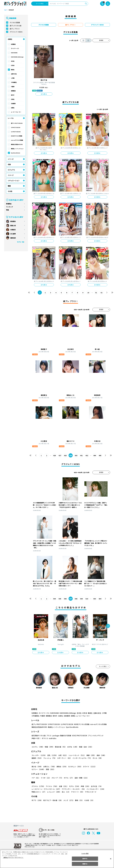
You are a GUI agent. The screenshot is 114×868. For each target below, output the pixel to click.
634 (100, 599)
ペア (36, 778)
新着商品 (9, 204)
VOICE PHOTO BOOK (79, 736)
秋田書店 (13, 44)
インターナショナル (82, 758)
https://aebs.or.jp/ (29, 847)
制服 (49, 747)
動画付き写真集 (65, 736)
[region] (57, 859)
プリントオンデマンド (95, 736)
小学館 (13, 78)
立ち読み (44, 94)
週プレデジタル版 (16, 26)
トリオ (46, 778)
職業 (9, 186)
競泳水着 (60, 747)
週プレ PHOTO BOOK (17, 123)
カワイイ (89, 767)
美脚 (90, 755)
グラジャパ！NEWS (16, 32)
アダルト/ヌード (90, 792)
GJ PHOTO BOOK (16, 132)
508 (76, 599)
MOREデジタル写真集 (17, 136)
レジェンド (54, 792)
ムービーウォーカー (16, 112)
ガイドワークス (15, 48)
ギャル (97, 758)
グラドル (38, 786)
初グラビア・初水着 (53, 800)
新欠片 (13, 95)
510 (87, 599)
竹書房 (13, 87)
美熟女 (61, 767)
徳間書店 (13, 91)
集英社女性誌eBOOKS (17, 144)
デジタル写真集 (15, 23)
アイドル (52, 786)
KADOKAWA (14, 53)
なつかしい (75, 767)
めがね (72, 747)
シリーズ (11, 159)
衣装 (9, 164)
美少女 (37, 767)
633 (95, 599)
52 (101, 293)
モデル (74, 786)
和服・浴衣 (85, 747)
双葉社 (13, 108)
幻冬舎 (13, 65)
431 (81, 455)
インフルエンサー (95, 789)
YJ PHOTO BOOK (15, 127)
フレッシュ (50, 758)
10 (88, 293)
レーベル (11, 118)
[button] (108, 626)
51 (96, 293)
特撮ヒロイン (39, 792)
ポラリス (45, 738)
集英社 (13, 70)
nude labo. (53, 738)
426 (54, 455)
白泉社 (13, 99)
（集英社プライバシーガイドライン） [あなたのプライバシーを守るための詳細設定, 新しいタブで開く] (13, 858)
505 (60, 599)
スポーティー (64, 758)
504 (54, 599)
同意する (85, 864)
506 (65, 599)
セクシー (103, 767)
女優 (63, 786)
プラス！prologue (53, 736)
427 (60, 455)
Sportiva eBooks (16, 153)
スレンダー (39, 755)
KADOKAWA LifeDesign (17, 57)
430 (76, 455)
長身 (100, 755)
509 (81, 599)
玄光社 (13, 61)
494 (95, 455)
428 (65, 455)
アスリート (77, 792)
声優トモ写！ (36, 738)
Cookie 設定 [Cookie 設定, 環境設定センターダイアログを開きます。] (85, 853)
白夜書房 (13, 103)
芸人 (66, 792)
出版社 (10, 39)
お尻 (62, 755)
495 (100, 455)
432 (87, 455)
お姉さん (49, 767)
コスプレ (38, 747)
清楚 (36, 769)
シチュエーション (14, 181)
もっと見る (103, 666)
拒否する (85, 859)
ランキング (9, 207)
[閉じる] (111, 859)
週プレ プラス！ (15, 29)
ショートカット (76, 755)
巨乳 (52, 755)
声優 (85, 786)
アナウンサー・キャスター (73, 789)
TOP (5, 10)
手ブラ (37, 800)
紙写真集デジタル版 (39, 736)
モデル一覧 (20, 242)
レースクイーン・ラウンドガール (46, 789)
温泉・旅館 (81, 778)
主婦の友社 (14, 74)
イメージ (11, 175)
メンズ (68, 800)
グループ (57, 778)
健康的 (37, 758)
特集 (7, 210)
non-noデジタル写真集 (17, 140)
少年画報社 (14, 82)
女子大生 (96, 786)
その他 (10, 191)
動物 (79, 800)
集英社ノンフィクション (17, 149)
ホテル (68, 778)
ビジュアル (11, 170)
